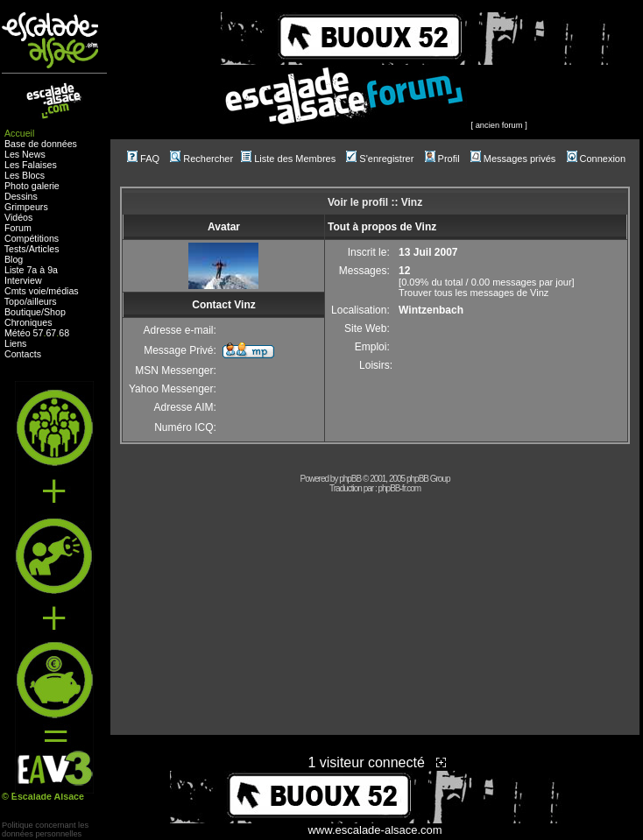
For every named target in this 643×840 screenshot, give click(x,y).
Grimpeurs (26, 207)
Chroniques (28, 322)
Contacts (23, 354)
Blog (14, 259)
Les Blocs (25, 175)
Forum (18, 228)
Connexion (597, 159)
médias (63, 291)
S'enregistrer (380, 159)
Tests (15, 249)
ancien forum (499, 125)
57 (39, 333)
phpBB (350, 479)
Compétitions (32, 238)
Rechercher (201, 159)
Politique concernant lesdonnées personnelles (45, 829)
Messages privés (513, 159)
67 (51, 333)
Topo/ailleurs (31, 301)
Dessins (21, 196)
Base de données (41, 144)
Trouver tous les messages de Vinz (473, 293)
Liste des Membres (288, 159)
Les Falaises (31, 165)
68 (64, 333)
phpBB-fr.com (400, 488)
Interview (23, 280)
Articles (44, 249)
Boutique (23, 312)
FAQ (143, 159)
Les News (25, 154)
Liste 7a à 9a (31, 270)
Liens (15, 343)
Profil (442, 159)
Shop (55, 312)
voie (38, 291)
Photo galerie (32, 186)
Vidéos (18, 217)
